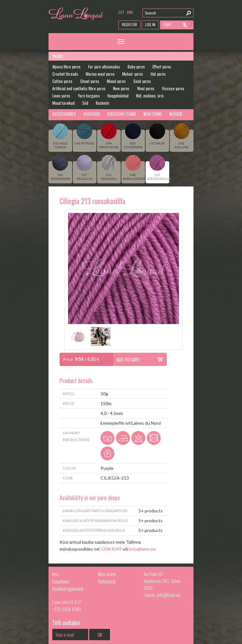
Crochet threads (65, 74)
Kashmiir (103, 103)
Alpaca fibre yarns (66, 67)
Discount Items (121, 114)
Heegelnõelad (118, 96)
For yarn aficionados (104, 67)
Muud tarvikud (63, 103)
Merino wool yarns (100, 74)
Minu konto (107, 574)
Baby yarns (136, 67)
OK (100, 635)
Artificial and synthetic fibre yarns (79, 88)
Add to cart (128, 359)
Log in (150, 24)
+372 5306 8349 (67, 609)
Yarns (58, 56)
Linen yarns (61, 96)
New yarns (121, 88)
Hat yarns (158, 74)
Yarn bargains (89, 96)
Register (130, 24)
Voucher (91, 114)
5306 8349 (111, 549)
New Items (153, 114)
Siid (85, 103)
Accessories (64, 114)
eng (130, 12)
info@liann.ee (142, 549)
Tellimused (107, 581)
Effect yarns (162, 67)
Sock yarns (142, 81)
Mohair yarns (133, 74)
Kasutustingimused (68, 588)
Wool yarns (146, 88)
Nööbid (176, 114)
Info (56, 574)
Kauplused (61, 581)
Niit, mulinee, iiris (150, 96)
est (121, 12)
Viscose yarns (173, 88)
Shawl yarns (90, 81)
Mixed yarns (116, 81)
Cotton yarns (62, 81)
